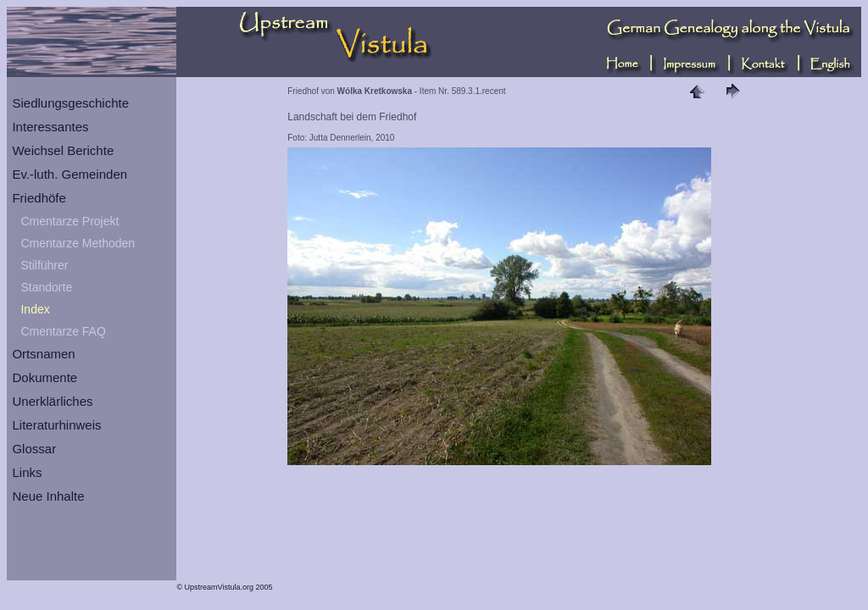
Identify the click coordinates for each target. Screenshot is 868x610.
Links (27, 472)
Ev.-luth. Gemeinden (70, 174)
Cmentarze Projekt (70, 221)
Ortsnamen (43, 354)
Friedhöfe (39, 198)
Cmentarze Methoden (78, 243)
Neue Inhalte (48, 496)
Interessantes (50, 127)
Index (35, 309)
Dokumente (45, 377)
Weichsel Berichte (63, 150)
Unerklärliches (52, 401)
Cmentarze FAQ (63, 331)
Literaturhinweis (56, 425)
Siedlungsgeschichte (70, 103)
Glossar (34, 449)
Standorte (46, 287)
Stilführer (44, 265)
